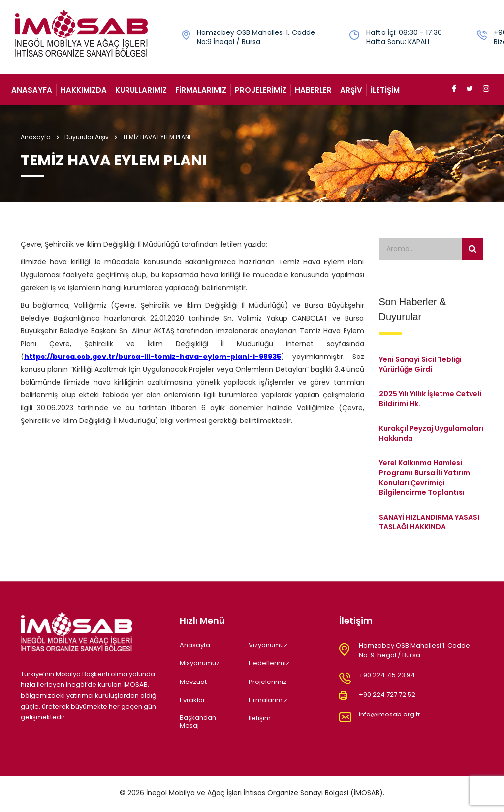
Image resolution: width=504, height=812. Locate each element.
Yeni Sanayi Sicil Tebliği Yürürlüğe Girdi (420, 364)
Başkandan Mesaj (198, 722)
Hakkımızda (84, 90)
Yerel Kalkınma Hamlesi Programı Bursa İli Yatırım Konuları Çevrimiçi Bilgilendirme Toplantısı (425, 478)
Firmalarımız (201, 90)
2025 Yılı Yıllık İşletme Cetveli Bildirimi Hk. (430, 399)
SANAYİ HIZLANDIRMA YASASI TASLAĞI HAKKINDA (429, 522)
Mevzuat (193, 682)
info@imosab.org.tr (390, 714)
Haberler (313, 90)
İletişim (385, 90)
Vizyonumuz (268, 645)
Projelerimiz (261, 90)
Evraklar (192, 700)
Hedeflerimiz (269, 663)
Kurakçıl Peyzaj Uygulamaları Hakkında (431, 433)
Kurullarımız (141, 90)
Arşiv (351, 90)
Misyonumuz (200, 663)
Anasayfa (32, 90)
